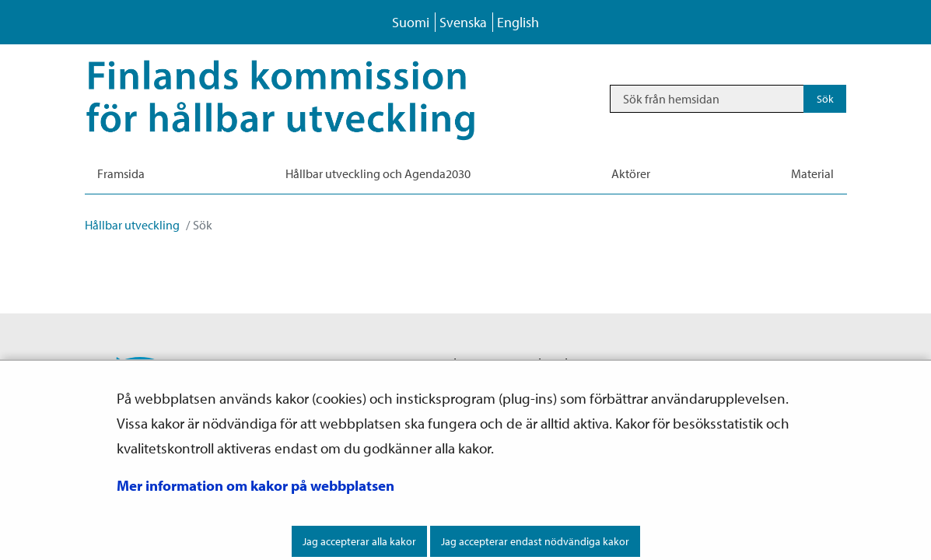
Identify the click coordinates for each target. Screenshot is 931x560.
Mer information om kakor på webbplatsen (255, 485)
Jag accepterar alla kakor (359, 541)
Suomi (411, 22)
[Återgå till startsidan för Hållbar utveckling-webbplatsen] (303, 99)
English (518, 22)
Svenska (463, 22)
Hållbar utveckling (132, 225)
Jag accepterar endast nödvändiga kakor (535, 541)
